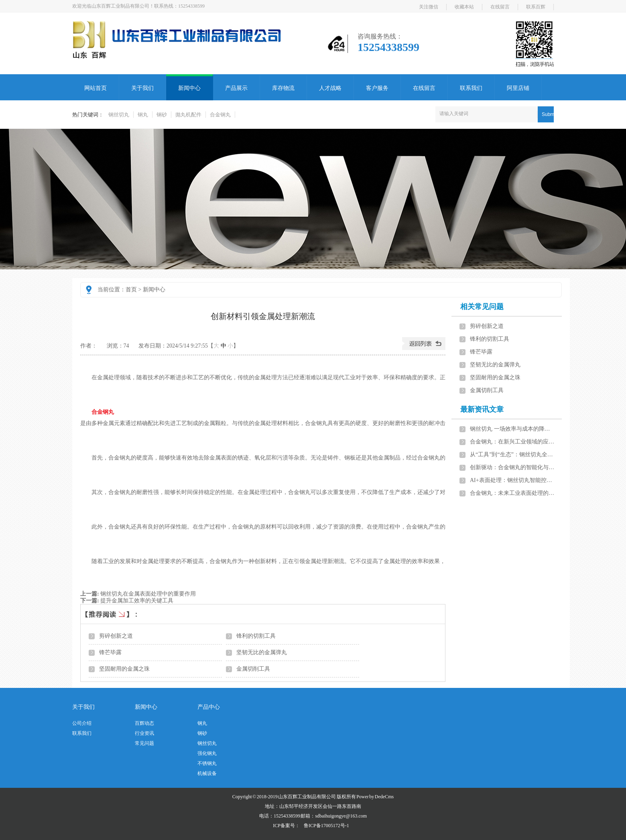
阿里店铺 (518, 88)
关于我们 (142, 88)
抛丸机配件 (188, 115)
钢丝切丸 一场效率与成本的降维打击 (512, 429)
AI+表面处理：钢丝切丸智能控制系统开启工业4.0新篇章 (512, 480)
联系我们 (471, 88)
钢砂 (162, 115)
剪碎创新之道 (116, 636)
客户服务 (377, 88)
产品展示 (236, 88)
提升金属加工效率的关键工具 (137, 601)
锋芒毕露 (110, 652)
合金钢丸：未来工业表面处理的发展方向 (512, 493)
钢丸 (143, 115)
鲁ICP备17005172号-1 (326, 826)
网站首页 (96, 88)
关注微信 (429, 7)
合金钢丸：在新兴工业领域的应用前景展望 (512, 442)
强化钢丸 (207, 753)
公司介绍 (82, 723)
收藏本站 (464, 7)
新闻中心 (189, 88)
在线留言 (500, 7)
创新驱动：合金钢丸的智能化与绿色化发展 (512, 467)
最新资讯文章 (482, 409)
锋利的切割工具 (256, 636)
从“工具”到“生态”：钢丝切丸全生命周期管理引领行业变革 (512, 455)
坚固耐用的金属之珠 (124, 669)
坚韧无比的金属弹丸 (262, 652)
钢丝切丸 (119, 115)
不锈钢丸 (207, 763)
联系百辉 (536, 7)
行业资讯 (144, 733)
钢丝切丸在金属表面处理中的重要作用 (148, 594)
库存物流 (283, 88)
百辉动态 (144, 723)
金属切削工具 (253, 669)
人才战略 (330, 88)
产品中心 (209, 707)
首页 (131, 290)
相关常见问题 (482, 307)
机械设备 (207, 773)
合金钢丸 (220, 115)
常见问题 (144, 743)
